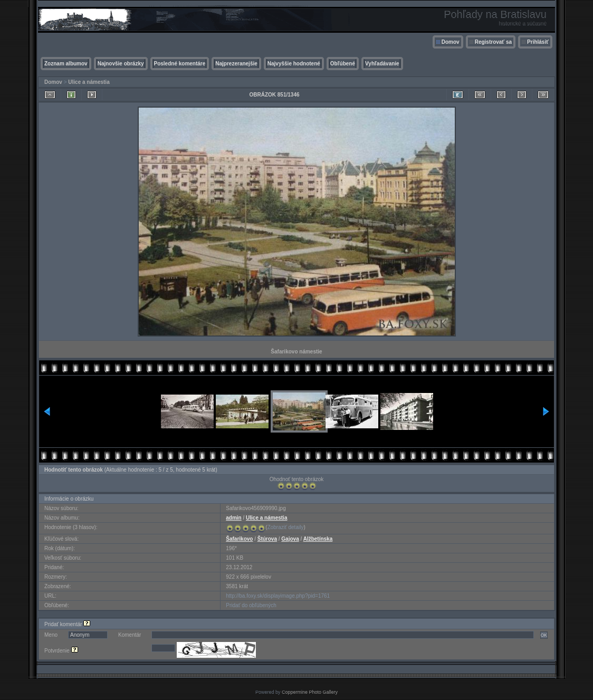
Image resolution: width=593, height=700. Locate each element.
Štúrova (267, 539)
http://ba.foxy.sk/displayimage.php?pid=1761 (278, 596)
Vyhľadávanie (382, 64)
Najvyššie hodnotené (294, 64)
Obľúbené (343, 64)
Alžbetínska (318, 539)
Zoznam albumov (66, 64)
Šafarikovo (239, 539)
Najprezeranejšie (236, 64)
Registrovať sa (493, 42)
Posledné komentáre (180, 64)
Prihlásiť (538, 42)
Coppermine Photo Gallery (310, 692)
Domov (451, 42)
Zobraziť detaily (286, 527)
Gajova (290, 539)
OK (544, 635)
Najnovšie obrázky (121, 64)
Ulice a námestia (89, 82)
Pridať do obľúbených (251, 605)
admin (233, 518)
